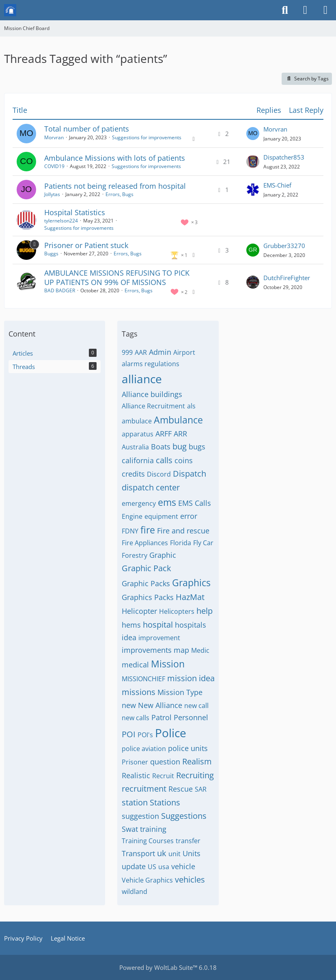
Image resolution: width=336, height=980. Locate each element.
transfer (188, 841)
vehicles (190, 880)
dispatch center (151, 487)
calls (164, 460)
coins (184, 460)
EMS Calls (195, 503)
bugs (197, 447)
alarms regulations (151, 364)
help (205, 611)
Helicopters (177, 611)
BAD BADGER (60, 290)
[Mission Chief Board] (10, 10)
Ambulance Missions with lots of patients (115, 158)
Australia (135, 447)
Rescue (181, 789)
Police (171, 733)
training (153, 829)
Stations (165, 802)
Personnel (191, 717)
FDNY (130, 531)
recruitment (144, 789)
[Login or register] (305, 10)
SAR (201, 789)
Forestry (135, 555)
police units (188, 748)
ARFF (164, 434)
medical (135, 665)
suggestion (140, 816)
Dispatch (190, 474)
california (138, 460)
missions (139, 692)
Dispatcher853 (284, 157)
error (189, 516)
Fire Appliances (145, 543)
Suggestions (184, 816)
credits (133, 474)
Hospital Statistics (75, 212)
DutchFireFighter (287, 278)
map (181, 650)
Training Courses (148, 841)
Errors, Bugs (120, 194)
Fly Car (203, 543)
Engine (132, 516)
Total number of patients (87, 129)
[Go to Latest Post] (253, 134)
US (152, 867)
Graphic (163, 555)
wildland (135, 891)
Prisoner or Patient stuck (86, 245)
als (191, 406)
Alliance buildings (152, 394)
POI (129, 734)
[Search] (285, 10)
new (129, 705)
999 (127, 352)
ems (167, 502)
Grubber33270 (284, 246)
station (135, 802)
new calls (136, 718)
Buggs (51, 254)
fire (148, 530)
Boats (161, 447)
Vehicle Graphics (147, 880)
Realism (197, 761)
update (134, 866)
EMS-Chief (277, 185)
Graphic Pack (146, 568)
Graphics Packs (148, 597)
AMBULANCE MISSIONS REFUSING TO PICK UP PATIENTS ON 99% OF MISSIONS (117, 277)
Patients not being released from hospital (115, 186)
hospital (158, 625)
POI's (145, 735)
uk (162, 853)
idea (129, 637)
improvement (159, 638)
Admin (160, 352)
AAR (141, 352)
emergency (139, 503)
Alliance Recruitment (153, 406)
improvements (147, 650)
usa (164, 867)
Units (192, 853)
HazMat (190, 597)
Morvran (54, 137)
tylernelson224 (61, 221)
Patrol (162, 717)
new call (196, 706)
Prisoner (135, 762)
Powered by (168, 967)
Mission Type (180, 692)
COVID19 (54, 166)
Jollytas (52, 194)
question (165, 762)
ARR (180, 434)
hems (131, 625)
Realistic (136, 775)
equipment (161, 516)
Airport (184, 352)
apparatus (138, 434)
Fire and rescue (183, 531)
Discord (159, 474)
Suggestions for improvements (147, 137)
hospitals (191, 625)
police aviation (144, 749)
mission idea (191, 678)
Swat (130, 829)
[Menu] (325, 10)
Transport (138, 853)
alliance (142, 379)
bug (180, 446)
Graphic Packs (146, 583)
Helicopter (139, 611)
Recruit (163, 776)
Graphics (191, 583)
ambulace (137, 421)
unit (174, 854)
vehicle (183, 866)
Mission (168, 664)
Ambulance (178, 420)
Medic (200, 650)
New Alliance (160, 705)
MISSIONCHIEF (143, 679)
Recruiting (195, 775)
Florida (181, 543)
